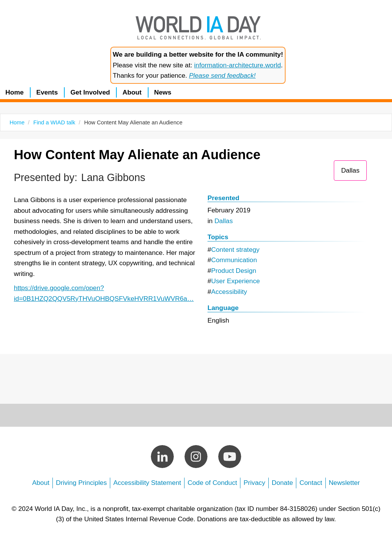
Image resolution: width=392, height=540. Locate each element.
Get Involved (90, 92)
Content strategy (235, 250)
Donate (283, 483)
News (163, 92)
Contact (311, 483)
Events (47, 92)
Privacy (254, 483)
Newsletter (344, 483)
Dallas (350, 170)
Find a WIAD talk (54, 122)
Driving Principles (81, 483)
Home (15, 92)
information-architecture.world (238, 65)
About (132, 92)
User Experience (236, 281)
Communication (234, 260)
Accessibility (229, 292)
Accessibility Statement (147, 483)
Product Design (234, 271)
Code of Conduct (212, 483)
